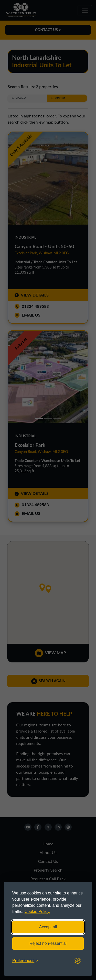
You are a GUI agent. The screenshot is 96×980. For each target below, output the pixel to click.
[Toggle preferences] (25, 961)
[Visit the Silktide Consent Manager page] (78, 961)
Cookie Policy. (37, 912)
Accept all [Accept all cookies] (48, 927)
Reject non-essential (48, 943)
